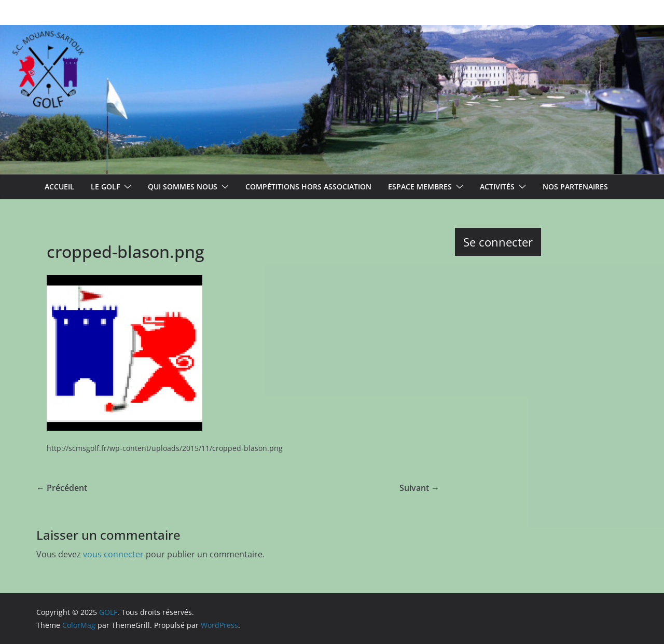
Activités (497, 187)
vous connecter (113, 554)
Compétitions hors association (308, 187)
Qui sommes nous (183, 187)
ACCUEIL (59, 187)
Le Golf (105, 187)
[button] (126, 187)
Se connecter (498, 242)
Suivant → (419, 488)
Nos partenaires (575, 187)
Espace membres (420, 187)
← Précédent (62, 488)
